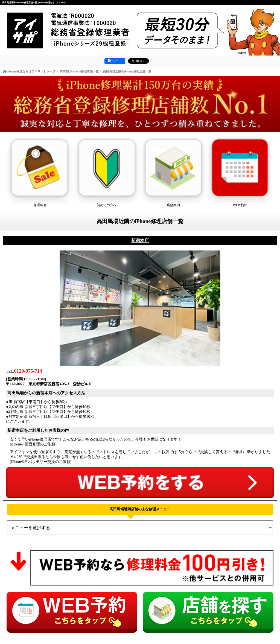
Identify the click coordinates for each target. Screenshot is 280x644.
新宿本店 (140, 241)
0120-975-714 (28, 371)
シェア (115, 61)
